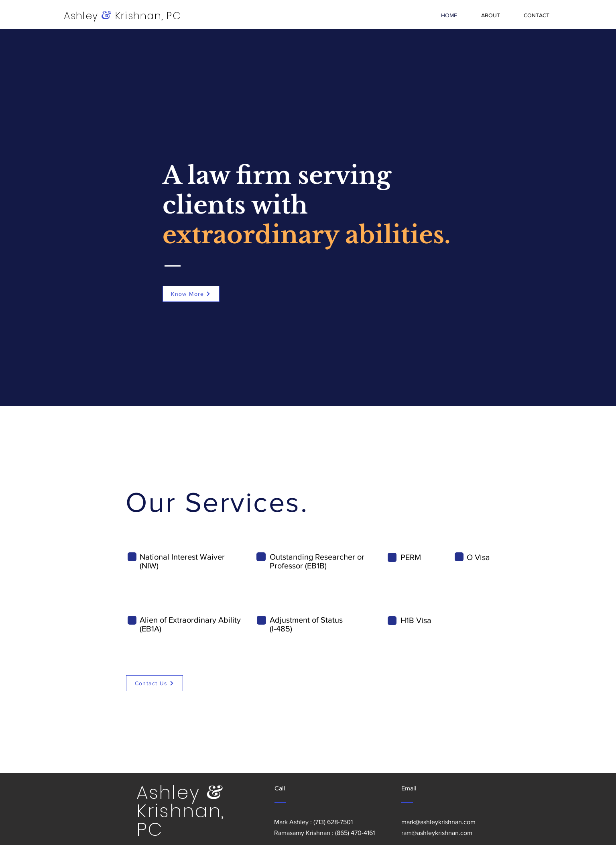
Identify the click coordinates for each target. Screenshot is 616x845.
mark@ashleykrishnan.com (438, 822)
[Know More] (191, 294)
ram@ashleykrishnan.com (437, 833)
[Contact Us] (155, 683)
